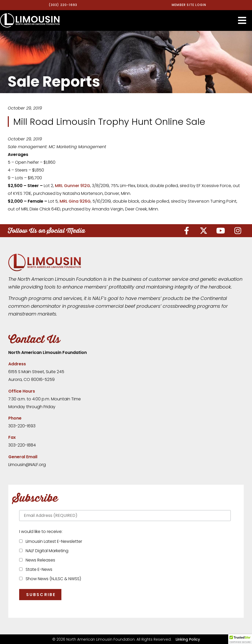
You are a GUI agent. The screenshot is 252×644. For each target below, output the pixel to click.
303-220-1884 (22, 445)
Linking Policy (188, 639)
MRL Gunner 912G (73, 186)
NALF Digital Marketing (46, 551)
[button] (242, 20)
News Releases (39, 560)
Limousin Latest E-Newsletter (53, 541)
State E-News (38, 569)
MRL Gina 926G (75, 201)
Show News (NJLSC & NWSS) (52, 579)
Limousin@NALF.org (27, 465)
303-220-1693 (22, 426)
